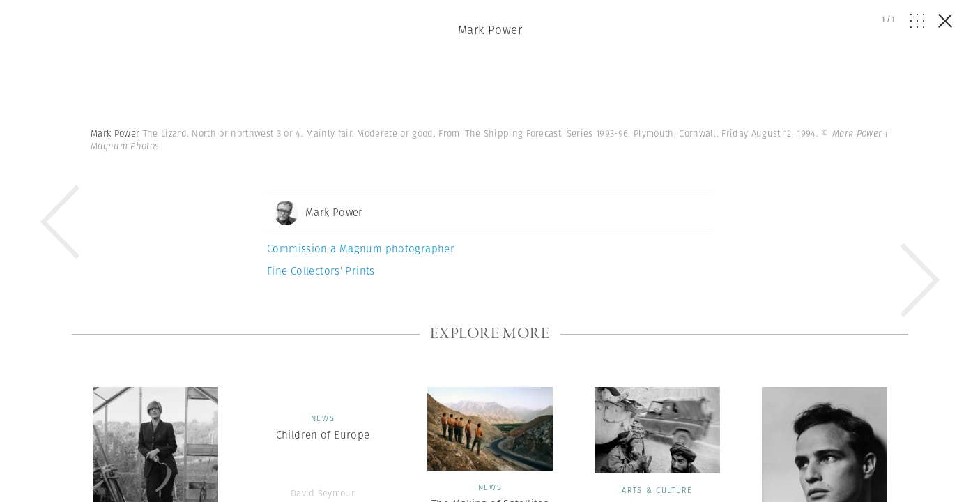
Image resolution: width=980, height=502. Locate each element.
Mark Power (490, 30)
